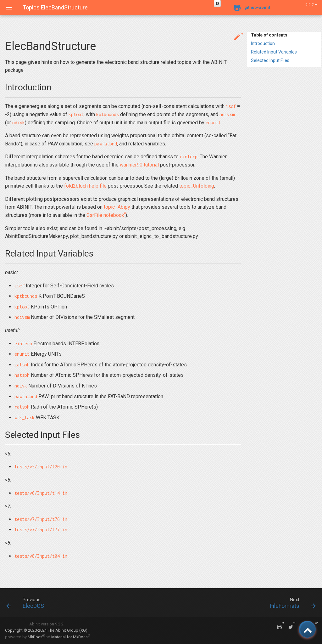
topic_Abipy (117, 207)
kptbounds (108, 114)
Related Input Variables (274, 52)
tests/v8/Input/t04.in (41, 556)
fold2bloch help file (85, 186)
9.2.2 (311, 5)
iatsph (22, 365)
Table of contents (269, 35)
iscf (231, 106)
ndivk (19, 123)
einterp (189, 157)
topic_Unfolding (197, 186)
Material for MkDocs (69, 637)
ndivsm (227, 114)
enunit (213, 123)
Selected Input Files (270, 60)
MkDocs (35, 637)
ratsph (22, 407)
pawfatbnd (106, 144)
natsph (22, 375)
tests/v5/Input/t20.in (41, 467)
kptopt (76, 114)
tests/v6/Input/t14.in (41, 493)
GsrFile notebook (105, 215)
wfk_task (25, 418)
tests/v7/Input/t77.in (41, 530)
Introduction (263, 43)
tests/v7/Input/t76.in (41, 519)
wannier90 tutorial (139, 165)
